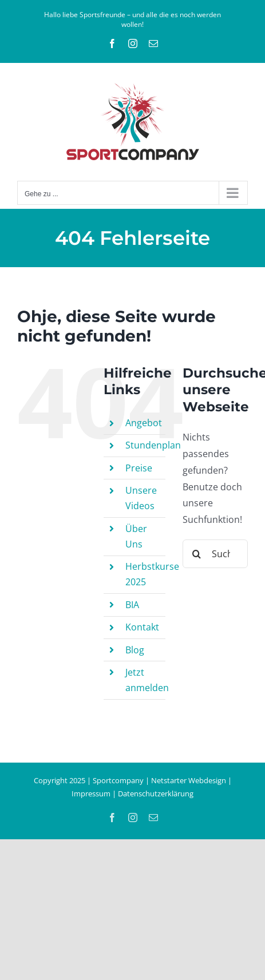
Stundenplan (153, 445)
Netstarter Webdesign (189, 780)
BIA (132, 605)
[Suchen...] (215, 554)
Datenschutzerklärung (156, 793)
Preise (139, 468)
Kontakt (142, 627)
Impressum (91, 793)
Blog (135, 650)
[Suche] (197, 554)
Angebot (144, 423)
